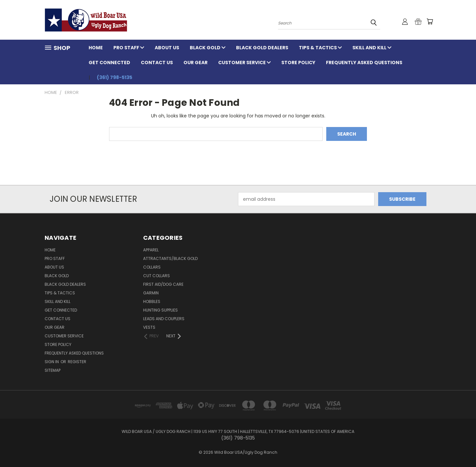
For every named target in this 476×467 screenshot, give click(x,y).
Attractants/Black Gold (170, 258)
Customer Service (244, 63)
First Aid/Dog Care (163, 284)
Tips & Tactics (320, 48)
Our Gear (196, 63)
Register (77, 362)
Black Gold (208, 48)
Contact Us (157, 63)
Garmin (151, 293)
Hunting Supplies (160, 310)
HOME (96, 48)
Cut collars (157, 276)
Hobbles (152, 301)
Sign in (52, 362)
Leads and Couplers (164, 319)
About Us (167, 48)
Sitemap (53, 370)
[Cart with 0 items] (430, 21)
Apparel (151, 250)
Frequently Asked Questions (364, 63)
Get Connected (109, 63)
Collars (152, 267)
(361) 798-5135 (115, 77)
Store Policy (298, 63)
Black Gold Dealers (262, 48)
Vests (149, 327)
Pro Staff (129, 48)
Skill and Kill (372, 48)
